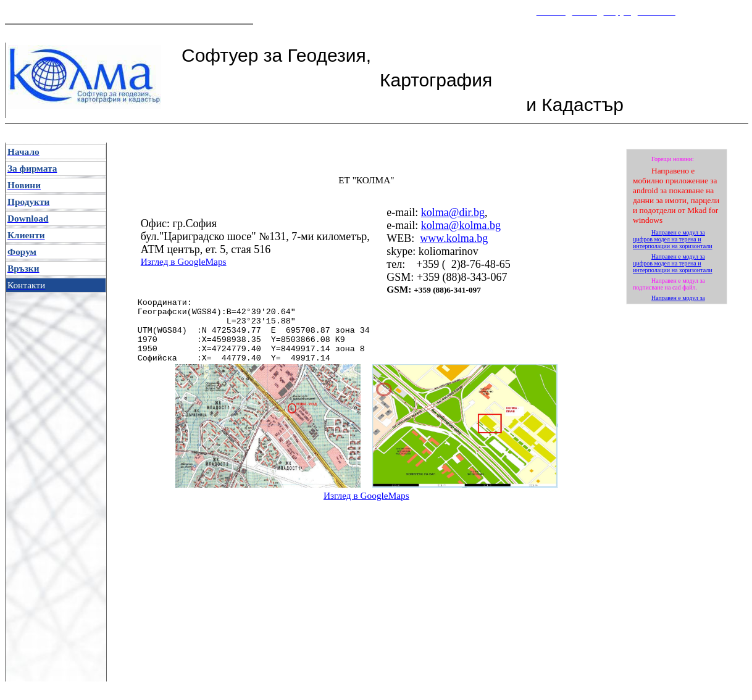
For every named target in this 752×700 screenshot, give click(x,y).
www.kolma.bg (454, 238)
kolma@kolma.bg (461, 225)
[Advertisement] (365, 522)
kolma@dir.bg (453, 212)
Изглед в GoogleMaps (184, 261)
